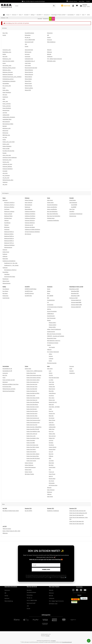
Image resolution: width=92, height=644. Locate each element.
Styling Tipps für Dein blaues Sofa (76, 515)
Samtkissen (7, 229)
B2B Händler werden (53, 604)
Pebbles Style (52, 438)
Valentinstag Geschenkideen (9, 391)
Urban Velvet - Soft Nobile (54, 407)
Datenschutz (63, 578)
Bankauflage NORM (75, 291)
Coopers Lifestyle (53, 447)
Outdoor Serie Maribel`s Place (33, 438)
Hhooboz (49, 320)
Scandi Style (51, 384)
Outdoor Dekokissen (29, 465)
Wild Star (49, 309)
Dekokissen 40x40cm (9, 234)
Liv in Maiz (51, 380)
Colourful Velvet (52, 467)
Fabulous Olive (52, 387)
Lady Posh (51, 440)
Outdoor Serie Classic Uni (32, 400)
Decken (49, 289)
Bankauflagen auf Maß (74, 289)
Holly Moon (51, 443)
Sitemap (6, 596)
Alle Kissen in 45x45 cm (9, 205)
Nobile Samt (51, 405)
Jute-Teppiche (52, 347)
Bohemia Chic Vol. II (53, 402)
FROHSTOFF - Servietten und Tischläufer (56, 336)
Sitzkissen (5, 250)
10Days (50, 354)
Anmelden (46, 570)
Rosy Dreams (5, 291)
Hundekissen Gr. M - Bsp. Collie (11, 263)
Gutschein (72, 371)
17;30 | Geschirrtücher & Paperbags (55, 307)
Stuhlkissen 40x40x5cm (30, 211)
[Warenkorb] (85, 6)
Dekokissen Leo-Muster (9, 211)
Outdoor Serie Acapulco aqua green (34, 375)
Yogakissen (5, 268)
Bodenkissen (28, 207)
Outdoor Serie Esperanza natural (33, 420)
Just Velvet (51, 461)
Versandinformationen (31, 592)
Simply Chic (51, 422)
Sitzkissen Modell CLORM (76, 305)
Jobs (28, 606)
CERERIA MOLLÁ (50, 314)
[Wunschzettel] (77, 6)
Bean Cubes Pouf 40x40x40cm (54, 216)
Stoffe (71, 369)
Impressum (7, 598)
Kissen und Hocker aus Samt (9, 380)
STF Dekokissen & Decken (53, 343)
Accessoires (5, 373)
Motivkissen (7, 227)
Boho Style (5, 375)
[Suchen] (33, 6)
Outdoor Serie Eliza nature (32, 411)
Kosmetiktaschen (51, 316)
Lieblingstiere (52, 425)
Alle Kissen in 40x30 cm (9, 203)
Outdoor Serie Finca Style (32, 425)
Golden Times (52, 429)
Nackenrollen (5, 259)
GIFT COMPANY (50, 296)
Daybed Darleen (73, 200)
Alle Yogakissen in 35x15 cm (10, 270)
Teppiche (49, 345)
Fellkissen (6, 220)
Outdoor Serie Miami (31, 440)
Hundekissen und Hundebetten (9, 261)
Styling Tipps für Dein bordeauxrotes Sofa (78, 513)
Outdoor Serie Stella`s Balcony (33, 454)
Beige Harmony (52, 389)
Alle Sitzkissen (28, 234)
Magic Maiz (51, 416)
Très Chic (51, 375)
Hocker (4, 378)
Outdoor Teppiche (28, 472)
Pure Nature (51, 445)
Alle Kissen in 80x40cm (9, 207)
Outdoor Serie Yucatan (31, 461)
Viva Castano (52, 418)
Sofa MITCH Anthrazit (29, 293)
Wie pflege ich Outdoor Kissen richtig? (11, 511)
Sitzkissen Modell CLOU (76, 300)
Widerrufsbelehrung (9, 601)
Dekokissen (5, 200)
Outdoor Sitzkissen (29, 200)
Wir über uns (29, 598)
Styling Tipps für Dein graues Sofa (77, 524)
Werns (49, 293)
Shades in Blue (52, 434)
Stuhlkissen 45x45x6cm (30, 216)
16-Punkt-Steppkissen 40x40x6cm (32, 232)
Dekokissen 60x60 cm (9, 241)
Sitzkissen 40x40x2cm (30, 223)
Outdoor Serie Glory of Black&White (34, 427)
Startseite (72, 366)
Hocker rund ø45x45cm (52, 207)
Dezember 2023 (51, 508)
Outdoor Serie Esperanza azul (33, 418)
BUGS (50, 458)
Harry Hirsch (51, 481)
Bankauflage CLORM (75, 296)
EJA (48, 302)
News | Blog (82, 1)
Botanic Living (52, 400)
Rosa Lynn (51, 411)
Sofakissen (5, 256)
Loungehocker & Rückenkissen (76, 214)
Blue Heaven (5, 293)
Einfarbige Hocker (51, 218)
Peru (50, 470)
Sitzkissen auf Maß (73, 298)
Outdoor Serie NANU (31, 443)
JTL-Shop (48, 636)
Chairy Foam (72, 209)
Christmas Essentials (52, 363)
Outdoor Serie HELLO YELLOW (33, 429)
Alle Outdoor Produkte (29, 474)
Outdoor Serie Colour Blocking (33, 402)
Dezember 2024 (28, 508)
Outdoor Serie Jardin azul (32, 434)
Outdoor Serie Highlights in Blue (33, 431)
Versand (54, 641)
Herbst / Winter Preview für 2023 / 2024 (11, 531)
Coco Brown (51, 396)
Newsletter (29, 590)
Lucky (50, 371)
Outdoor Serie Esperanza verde (33, 422)
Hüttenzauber (52, 483)
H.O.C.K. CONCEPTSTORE (32, 600)
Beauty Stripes (52, 420)
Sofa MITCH (72, 211)
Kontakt (88, 1)
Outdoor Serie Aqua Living (32, 384)
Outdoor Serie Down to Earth (33, 407)
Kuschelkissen (7, 223)
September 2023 (73, 508)
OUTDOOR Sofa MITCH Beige (31, 289)
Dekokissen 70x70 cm (9, 243)
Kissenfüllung (5, 272)
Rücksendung (30, 595)
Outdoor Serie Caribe (31, 396)
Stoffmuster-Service (72, 1)
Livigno (50, 409)
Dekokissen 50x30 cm (9, 232)
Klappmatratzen (73, 216)
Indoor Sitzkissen (29, 203)
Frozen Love (51, 472)
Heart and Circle (52, 436)
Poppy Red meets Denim (54, 378)
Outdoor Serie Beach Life (32, 391)
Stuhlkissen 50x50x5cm (30, 218)
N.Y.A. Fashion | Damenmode (53, 352)
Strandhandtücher (51, 300)
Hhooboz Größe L (52, 327)
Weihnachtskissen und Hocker (9, 389)
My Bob (50, 361)
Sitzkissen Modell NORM (76, 302)
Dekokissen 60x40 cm (9, 238)
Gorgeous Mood (52, 449)
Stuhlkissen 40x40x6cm (30, 214)
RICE (48, 298)
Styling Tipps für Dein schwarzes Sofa (77, 511)
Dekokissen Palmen (8, 216)
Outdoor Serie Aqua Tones (32, 387)
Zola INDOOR (74, 207)
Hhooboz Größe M (52, 325)
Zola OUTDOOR (74, 205)
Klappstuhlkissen (28, 209)
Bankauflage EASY (75, 293)
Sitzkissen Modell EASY (76, 307)
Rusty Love (51, 431)
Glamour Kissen (6, 281)
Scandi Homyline (6, 298)
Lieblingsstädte (52, 427)
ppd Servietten (50, 305)
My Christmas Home (7, 387)
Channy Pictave (52, 474)
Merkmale (51, 596)
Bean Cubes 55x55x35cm (53, 214)
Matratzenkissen (28, 205)
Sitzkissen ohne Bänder (30, 227)
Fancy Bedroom (6, 289)
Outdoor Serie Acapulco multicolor (34, 378)
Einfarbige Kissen (8, 218)
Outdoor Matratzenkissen (30, 467)
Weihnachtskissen (8, 247)
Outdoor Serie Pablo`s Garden (33, 447)
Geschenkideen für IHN (7, 371)
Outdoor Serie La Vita (31, 436)
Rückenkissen (6, 279)
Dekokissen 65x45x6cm (9, 245)
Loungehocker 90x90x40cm (53, 220)
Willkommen (5, 533)
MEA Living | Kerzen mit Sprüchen (54, 334)
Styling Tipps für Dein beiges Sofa (77, 521)
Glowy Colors (52, 398)
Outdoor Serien (28, 369)
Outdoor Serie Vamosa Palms (33, 456)
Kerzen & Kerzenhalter (52, 311)
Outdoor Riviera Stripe (31, 373)
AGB (50, 578)
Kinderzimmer (5, 296)
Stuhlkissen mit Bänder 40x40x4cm (32, 229)
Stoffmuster (52, 598)
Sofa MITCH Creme (29, 291)
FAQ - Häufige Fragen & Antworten (56, 601)
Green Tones (51, 382)
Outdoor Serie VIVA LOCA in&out (33, 458)
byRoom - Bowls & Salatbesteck (54, 329)
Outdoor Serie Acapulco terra (33, 382)
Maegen (49, 291)
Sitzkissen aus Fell (29, 225)
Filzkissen (6, 225)
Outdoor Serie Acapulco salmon (33, 380)
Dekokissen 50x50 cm (9, 236)
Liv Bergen (51, 359)
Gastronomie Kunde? (31, 603)
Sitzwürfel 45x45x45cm (52, 205)
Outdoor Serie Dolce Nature (32, 405)
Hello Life (51, 476)
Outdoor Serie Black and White (33, 393)
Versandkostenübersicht (67, 642)
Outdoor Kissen (6, 252)
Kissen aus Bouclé (8, 214)
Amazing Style (52, 413)
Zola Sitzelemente (73, 203)
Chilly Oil (51, 373)
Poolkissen (5, 254)
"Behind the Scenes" (7, 529)
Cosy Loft (51, 452)
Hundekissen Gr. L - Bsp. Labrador (11, 265)
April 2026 (5, 508)
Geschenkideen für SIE (7, 369)
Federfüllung (7, 274)
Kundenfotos (72, 373)
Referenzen (51, 593)
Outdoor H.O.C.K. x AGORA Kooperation (34, 371)
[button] (66, 6)
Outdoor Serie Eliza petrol (32, 413)
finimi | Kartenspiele (51, 318)
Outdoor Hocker (50, 203)
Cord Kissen (7, 209)
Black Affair (51, 391)
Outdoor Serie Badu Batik (32, 389)
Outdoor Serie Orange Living (32, 445)
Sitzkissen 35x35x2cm (30, 220)
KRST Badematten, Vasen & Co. (54, 341)
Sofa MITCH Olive (28, 296)
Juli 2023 (5, 526)
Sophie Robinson (52, 393)
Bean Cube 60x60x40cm (52, 211)
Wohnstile (49, 488)
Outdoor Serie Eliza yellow (32, 416)
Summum (51, 356)
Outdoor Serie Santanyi (31, 452)
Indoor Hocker (50, 200)
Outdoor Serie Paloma (31, 449)
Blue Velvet (51, 465)
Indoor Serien (50, 369)
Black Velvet (51, 463)
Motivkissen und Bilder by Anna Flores (11, 384)
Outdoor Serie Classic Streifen (33, 398)
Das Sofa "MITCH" (29, 511)
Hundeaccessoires (51, 332)
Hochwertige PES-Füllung (10, 277)
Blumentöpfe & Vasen (52, 338)
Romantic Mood (52, 479)
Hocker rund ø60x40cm (52, 209)
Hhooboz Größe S (52, 323)
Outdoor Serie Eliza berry (32, 409)
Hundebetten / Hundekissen (53, 511)
